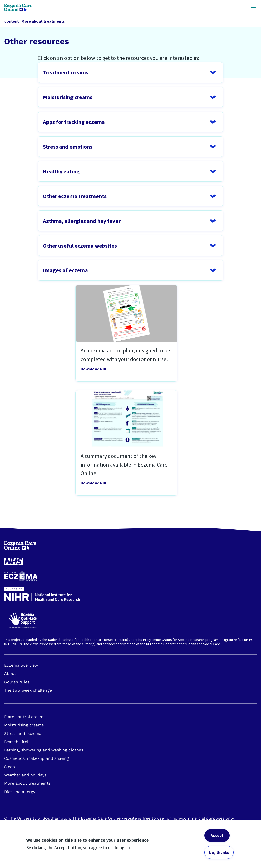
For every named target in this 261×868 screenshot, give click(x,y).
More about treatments (27, 783)
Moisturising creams (24, 725)
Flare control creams (25, 717)
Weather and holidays (25, 775)
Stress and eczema (23, 733)
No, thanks (219, 852)
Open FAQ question (130, 72)
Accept (217, 835)
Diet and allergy (20, 792)
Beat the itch (17, 742)
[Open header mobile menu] (253, 8)
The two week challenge (28, 690)
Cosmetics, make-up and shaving (37, 758)
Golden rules (17, 682)
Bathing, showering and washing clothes (44, 750)
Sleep (9, 767)
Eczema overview (21, 665)
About (10, 674)
